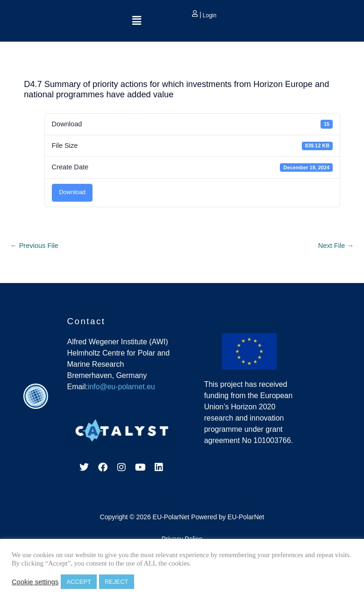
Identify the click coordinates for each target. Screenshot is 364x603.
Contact (86, 321)
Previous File (34, 246)
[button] (136, 21)
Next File (336, 246)
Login (209, 15)
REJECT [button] (117, 582)
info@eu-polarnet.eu (122, 387)
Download (72, 192)
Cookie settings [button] (35, 582)
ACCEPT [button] (79, 582)
